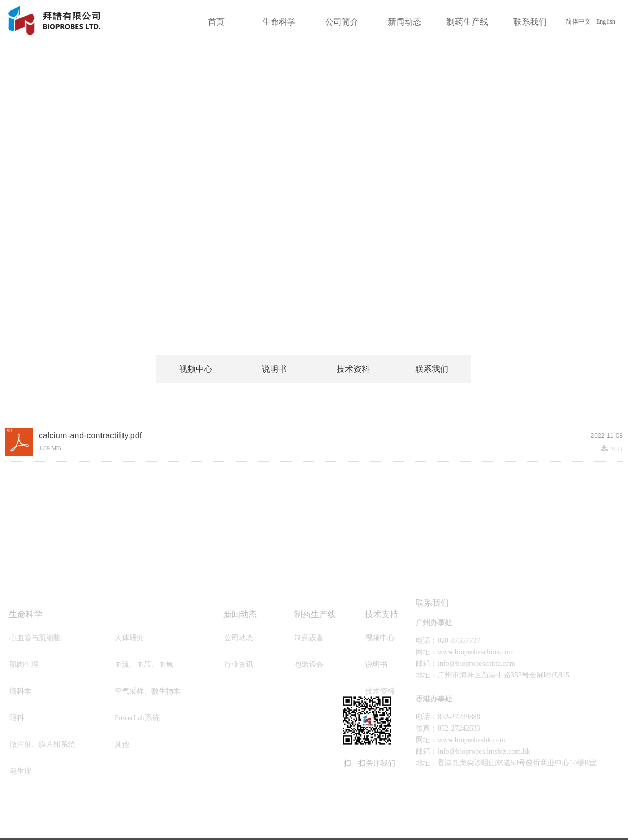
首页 (216, 22)
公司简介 (342, 22)
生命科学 (279, 22)
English (606, 21)
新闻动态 (405, 22)
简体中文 (578, 21)
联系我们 (530, 22)
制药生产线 (467, 22)
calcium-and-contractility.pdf (90, 435)
